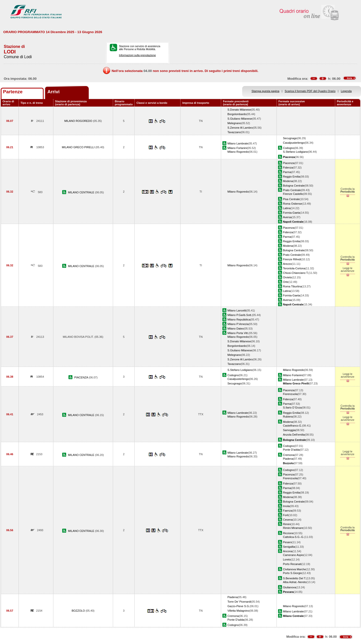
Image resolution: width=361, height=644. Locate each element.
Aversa (287, 217)
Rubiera (288, 417)
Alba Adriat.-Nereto (295, 582)
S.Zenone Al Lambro (240, 128)
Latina (287, 208)
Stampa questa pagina (265, 91)
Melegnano (234, 123)
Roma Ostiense (293, 204)
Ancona (288, 551)
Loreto (287, 559)
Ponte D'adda (291, 450)
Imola (286, 506)
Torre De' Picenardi (239, 602)
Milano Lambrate (238, 143)
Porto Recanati (292, 564)
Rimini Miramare (293, 528)
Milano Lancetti (237, 310)
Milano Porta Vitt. (238, 333)
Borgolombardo (237, 114)
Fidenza (288, 168)
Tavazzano (234, 132)
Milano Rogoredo (238, 152)
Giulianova (290, 587)
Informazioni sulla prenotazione (137, 55)
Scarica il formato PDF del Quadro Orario (310, 91)
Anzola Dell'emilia (294, 435)
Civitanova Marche (295, 569)
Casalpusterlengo (294, 143)
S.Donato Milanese (239, 110)
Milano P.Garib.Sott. (240, 315)
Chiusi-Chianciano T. (296, 273)
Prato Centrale (292, 190)
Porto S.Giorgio (293, 573)
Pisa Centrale (291, 199)
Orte (286, 282)
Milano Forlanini (237, 148)
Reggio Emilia (292, 177)
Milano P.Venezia (238, 324)
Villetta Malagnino (238, 611)
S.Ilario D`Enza (292, 408)
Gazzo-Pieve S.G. (239, 606)
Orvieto (288, 277)
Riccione (288, 533)
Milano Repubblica (239, 319)
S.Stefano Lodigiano (296, 152)
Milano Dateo (236, 329)
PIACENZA (81, 377)
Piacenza (289, 163)
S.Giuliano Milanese (240, 119)
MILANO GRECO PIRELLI (79, 147)
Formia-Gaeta (292, 213)
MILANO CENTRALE (81, 192)
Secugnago (290, 138)
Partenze (13, 92)
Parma (287, 172)
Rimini (287, 524)
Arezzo (287, 264)
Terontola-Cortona (294, 268)
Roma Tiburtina (292, 286)
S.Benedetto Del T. (295, 578)
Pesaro (287, 542)
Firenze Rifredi (292, 259)
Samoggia (289, 430)
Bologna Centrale (294, 186)
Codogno (289, 148)
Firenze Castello (293, 194)
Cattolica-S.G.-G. (294, 537)
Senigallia (289, 547)
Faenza (288, 511)
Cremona (289, 455)
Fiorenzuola (290, 394)
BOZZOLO (79, 611)
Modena (288, 181)
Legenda (346, 91)
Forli (286, 515)
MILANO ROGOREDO (79, 121)
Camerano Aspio (293, 555)
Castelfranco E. (293, 426)
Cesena (288, 520)
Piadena (288, 459)
